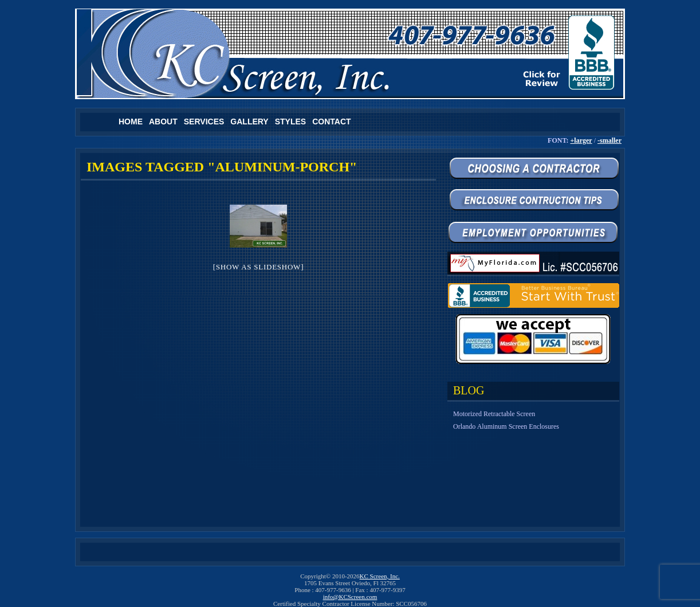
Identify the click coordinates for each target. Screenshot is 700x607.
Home (131, 122)
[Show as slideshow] (258, 267)
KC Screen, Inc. (380, 576)
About (163, 122)
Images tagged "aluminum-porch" (222, 167)
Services (204, 122)
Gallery (249, 122)
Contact (331, 122)
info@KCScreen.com (350, 597)
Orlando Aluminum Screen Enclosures (506, 426)
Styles (290, 122)
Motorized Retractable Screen (494, 414)
